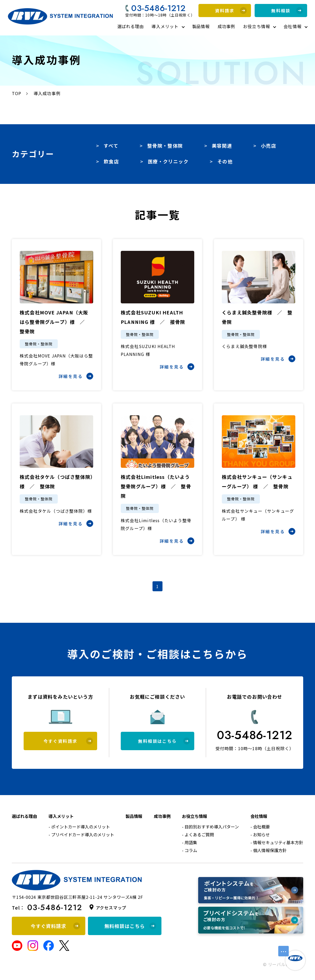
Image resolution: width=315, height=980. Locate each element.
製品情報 (201, 26)
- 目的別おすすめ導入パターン (210, 827)
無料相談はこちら (164, 741)
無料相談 (287, 11)
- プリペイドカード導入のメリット (81, 834)
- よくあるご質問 (198, 834)
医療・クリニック (168, 161)
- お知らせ (260, 834)
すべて (111, 146)
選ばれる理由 (131, 26)
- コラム (190, 850)
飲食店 (111, 161)
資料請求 (231, 11)
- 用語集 (190, 842)
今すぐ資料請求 (68, 741)
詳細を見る (76, 376)
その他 (225, 161)
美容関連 (222, 146)
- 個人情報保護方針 (269, 850)
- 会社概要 (260, 827)
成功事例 (226, 26)
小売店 (269, 146)
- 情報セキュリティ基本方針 (277, 842)
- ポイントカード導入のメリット (79, 827)
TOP (17, 93)
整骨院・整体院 (165, 146)
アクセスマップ (111, 908)
